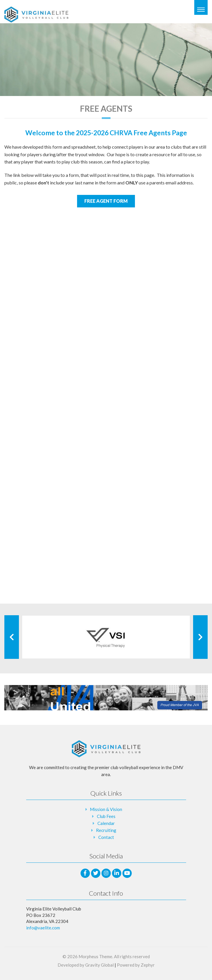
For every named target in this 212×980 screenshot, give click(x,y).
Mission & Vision (106, 809)
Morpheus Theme (95, 956)
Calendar (106, 823)
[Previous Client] (12, 637)
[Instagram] (106, 873)
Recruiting (106, 830)
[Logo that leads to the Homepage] (106, 749)
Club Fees (106, 816)
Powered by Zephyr (136, 965)
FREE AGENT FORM (106, 201)
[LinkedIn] (117, 873)
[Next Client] (200, 637)
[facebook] (85, 873)
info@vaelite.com (43, 928)
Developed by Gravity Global (86, 965)
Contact (106, 837)
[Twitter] (96, 873)
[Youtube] (127, 873)
